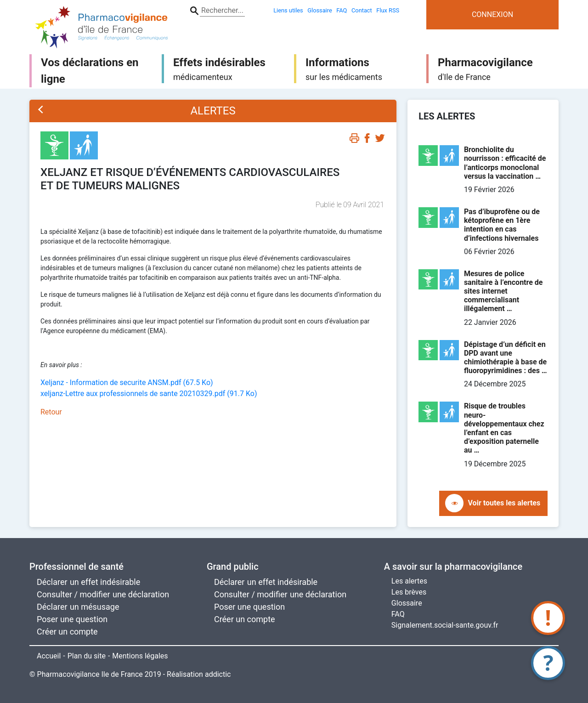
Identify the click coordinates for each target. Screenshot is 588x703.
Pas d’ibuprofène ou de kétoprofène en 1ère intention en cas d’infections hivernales (502, 225)
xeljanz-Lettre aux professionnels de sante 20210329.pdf (149, 394)
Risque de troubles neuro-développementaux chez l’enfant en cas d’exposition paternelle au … (504, 428)
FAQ (398, 614)
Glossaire (407, 603)
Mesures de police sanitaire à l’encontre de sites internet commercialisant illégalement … (503, 291)
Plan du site (87, 656)
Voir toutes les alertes (504, 503)
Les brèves (409, 592)
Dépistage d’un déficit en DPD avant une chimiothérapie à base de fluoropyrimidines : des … (506, 358)
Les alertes (409, 581)
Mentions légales (140, 656)
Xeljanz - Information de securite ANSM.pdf (127, 383)
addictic (218, 674)
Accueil (49, 656)
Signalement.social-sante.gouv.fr (445, 625)
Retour (51, 412)
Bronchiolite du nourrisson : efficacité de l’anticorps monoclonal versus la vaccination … (505, 163)
